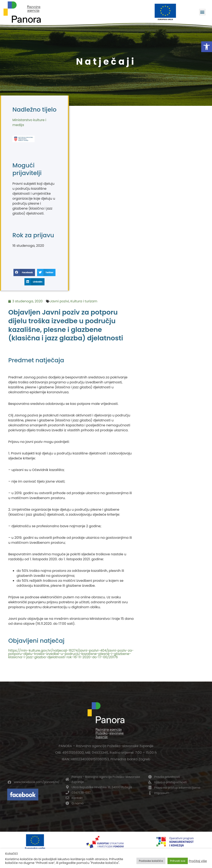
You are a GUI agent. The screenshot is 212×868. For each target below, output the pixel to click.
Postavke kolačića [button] (151, 861)
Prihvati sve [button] (178, 861)
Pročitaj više (198, 861)
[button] (207, 47)
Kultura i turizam (84, 301)
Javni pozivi (59, 301)
